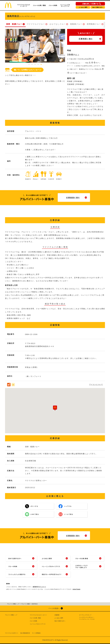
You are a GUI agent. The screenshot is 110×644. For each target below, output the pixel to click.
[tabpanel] (35, 46)
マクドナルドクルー (36, 24)
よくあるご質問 (83, 7)
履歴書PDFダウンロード (39, 587)
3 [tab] (35, 65)
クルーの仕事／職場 (39, 5)
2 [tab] (32, 65)
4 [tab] (38, 65)
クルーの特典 (53, 5)
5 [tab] (41, 65)
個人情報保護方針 (25, 633)
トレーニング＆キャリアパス (65, 5)
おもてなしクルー (58, 24)
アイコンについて (96, 384)
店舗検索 (57, 615)
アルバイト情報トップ (11, 615)
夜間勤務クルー (94, 24)
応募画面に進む (86, 39)
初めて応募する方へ (98, 7)
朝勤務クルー (76, 24)
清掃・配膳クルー (14, 24)
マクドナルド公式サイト (12, 633)
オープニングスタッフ (85, 615)
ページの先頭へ (54, 608)
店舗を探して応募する (90, 4)
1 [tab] (29, 65)
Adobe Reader (76, 589)
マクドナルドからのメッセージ (24, 5)
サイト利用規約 (36, 633)
